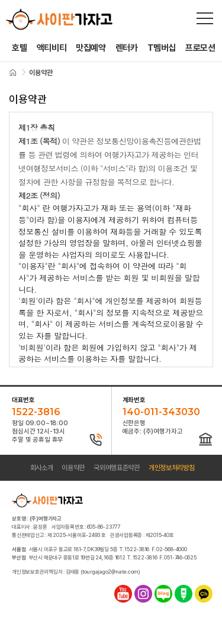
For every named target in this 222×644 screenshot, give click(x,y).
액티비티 (52, 48)
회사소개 (42, 468)
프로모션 (200, 48)
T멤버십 (162, 48)
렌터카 (127, 48)
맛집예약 (91, 48)
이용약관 (73, 468)
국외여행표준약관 (117, 468)
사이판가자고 (59, 20)
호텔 (19, 48)
